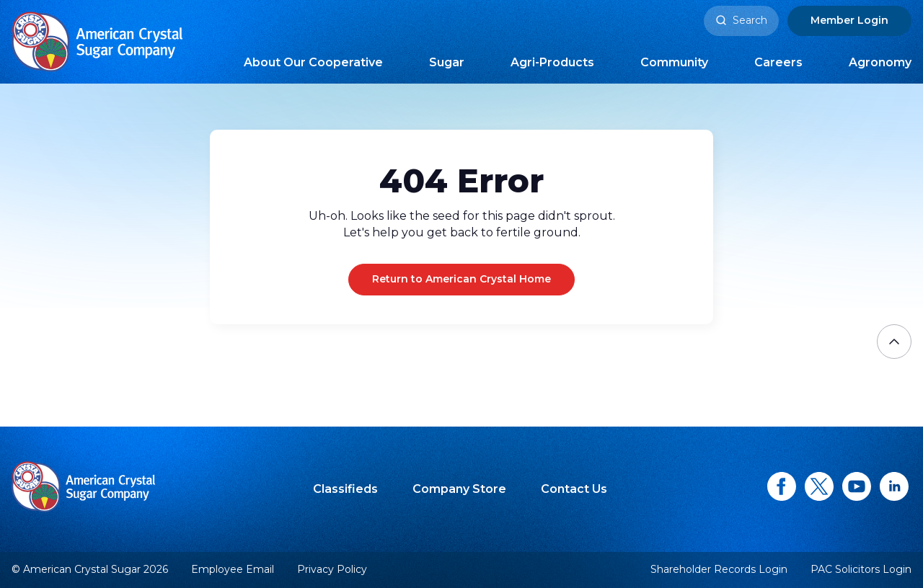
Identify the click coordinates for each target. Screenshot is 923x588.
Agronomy (880, 62)
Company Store (459, 489)
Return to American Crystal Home (461, 279)
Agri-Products (552, 62)
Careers (778, 62)
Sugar (447, 62)
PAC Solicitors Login (861, 570)
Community (674, 62)
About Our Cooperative (313, 62)
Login (849, 20)
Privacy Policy (332, 569)
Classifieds (345, 489)
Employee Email (233, 570)
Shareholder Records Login (719, 570)
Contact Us (574, 489)
